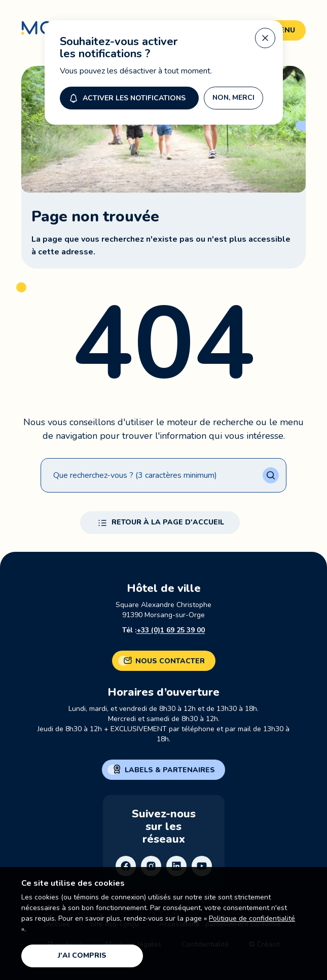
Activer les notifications (126, 96)
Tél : (163, 630)
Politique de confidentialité (252, 918)
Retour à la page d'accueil (160, 523)
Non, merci (233, 96)
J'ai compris (82, 955)
